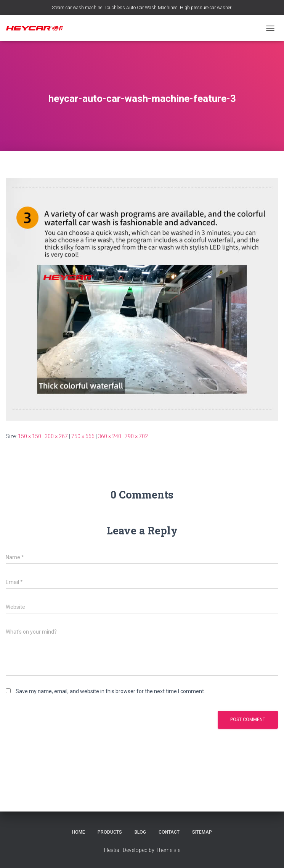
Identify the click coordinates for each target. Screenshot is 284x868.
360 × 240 (110, 436)
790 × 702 (136, 436)
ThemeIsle (168, 850)
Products (110, 832)
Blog (140, 832)
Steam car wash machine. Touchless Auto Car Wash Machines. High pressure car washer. (142, 8)
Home (79, 832)
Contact (169, 832)
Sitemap (202, 832)
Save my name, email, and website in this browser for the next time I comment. (110, 691)
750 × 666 (83, 436)
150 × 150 (30, 436)
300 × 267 (56, 436)
